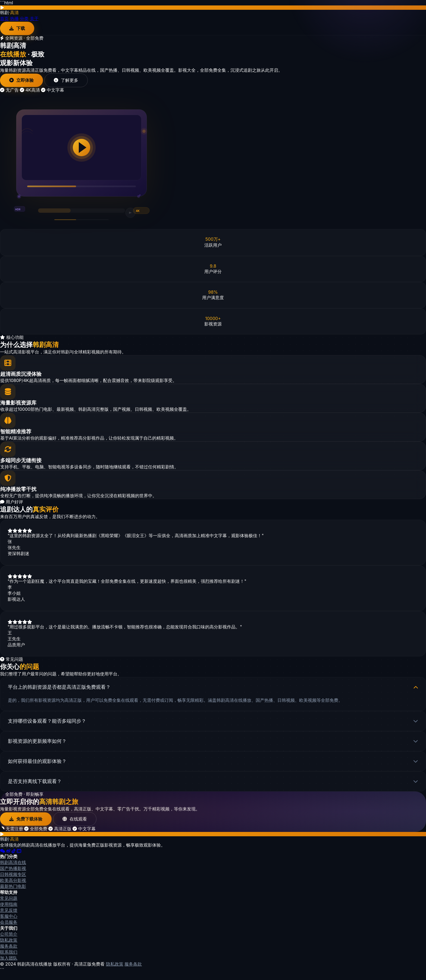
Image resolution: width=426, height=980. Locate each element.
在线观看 (79, 826)
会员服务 (9, 929)
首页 (4, 18)
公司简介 (9, 941)
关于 (34, 18)
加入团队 (9, 965)
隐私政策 (9, 947)
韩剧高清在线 (13, 870)
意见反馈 (9, 918)
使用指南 (9, 912)
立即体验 (23, 81)
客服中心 (9, 923)
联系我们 (9, 959)
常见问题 (9, 906)
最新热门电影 (13, 894)
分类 (24, 18)
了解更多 (70, 81)
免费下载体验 (27, 826)
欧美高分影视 (13, 888)
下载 (18, 29)
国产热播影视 (13, 876)
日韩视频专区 (13, 882)
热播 (14, 18)
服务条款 (9, 953)
